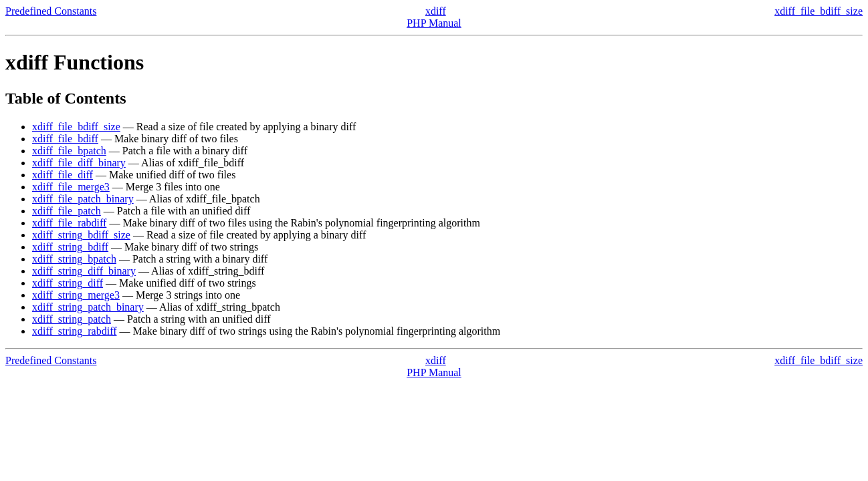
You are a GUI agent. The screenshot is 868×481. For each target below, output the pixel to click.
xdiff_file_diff (63, 175)
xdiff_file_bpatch (69, 151)
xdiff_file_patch (67, 211)
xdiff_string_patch (72, 319)
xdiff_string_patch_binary (88, 307)
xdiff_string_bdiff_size (81, 235)
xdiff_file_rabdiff (69, 223)
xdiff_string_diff (68, 283)
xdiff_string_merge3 (76, 295)
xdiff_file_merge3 (71, 187)
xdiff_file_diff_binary (79, 163)
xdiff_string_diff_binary (84, 271)
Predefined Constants (51, 11)
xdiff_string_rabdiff (75, 331)
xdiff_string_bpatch (74, 259)
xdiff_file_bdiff (65, 139)
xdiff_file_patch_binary (83, 199)
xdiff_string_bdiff (70, 247)
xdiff (436, 11)
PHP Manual (434, 23)
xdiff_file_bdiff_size (819, 11)
